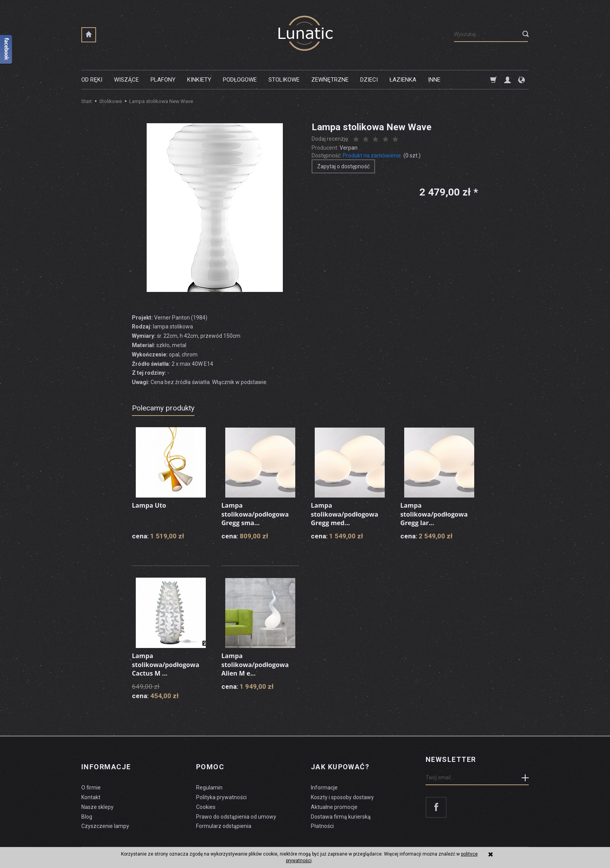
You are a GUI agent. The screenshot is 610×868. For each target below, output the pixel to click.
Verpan (349, 148)
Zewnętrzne (330, 80)
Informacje (106, 760)
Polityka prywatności (221, 785)
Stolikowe (284, 80)
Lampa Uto (151, 505)
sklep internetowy (502, 843)
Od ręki (92, 80)
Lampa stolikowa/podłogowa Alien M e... (259, 664)
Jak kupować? (340, 760)
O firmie (91, 775)
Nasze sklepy (97, 794)
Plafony (163, 80)
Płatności (322, 814)
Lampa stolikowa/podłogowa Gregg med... (348, 513)
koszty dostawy (120, 843)
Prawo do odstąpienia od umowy (236, 804)
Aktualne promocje (334, 794)
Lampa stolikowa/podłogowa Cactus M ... (169, 664)
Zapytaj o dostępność (343, 166)
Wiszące (126, 80)
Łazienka (403, 80)
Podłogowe (240, 80)
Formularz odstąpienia (224, 814)
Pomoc (210, 760)
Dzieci (369, 80)
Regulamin (209, 775)
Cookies (206, 794)
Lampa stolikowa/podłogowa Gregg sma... (259, 513)
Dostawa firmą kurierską (341, 804)
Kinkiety (199, 80)
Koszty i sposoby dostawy (342, 785)
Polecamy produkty (163, 408)
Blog (87, 804)
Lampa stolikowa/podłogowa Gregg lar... (438, 513)
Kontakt (91, 785)
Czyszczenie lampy (105, 814)
